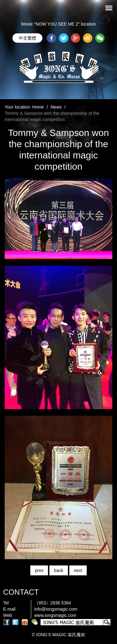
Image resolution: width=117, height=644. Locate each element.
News (56, 107)
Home (38, 107)
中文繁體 (27, 38)
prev (39, 570)
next (78, 570)
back (59, 570)
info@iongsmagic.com (56, 609)
